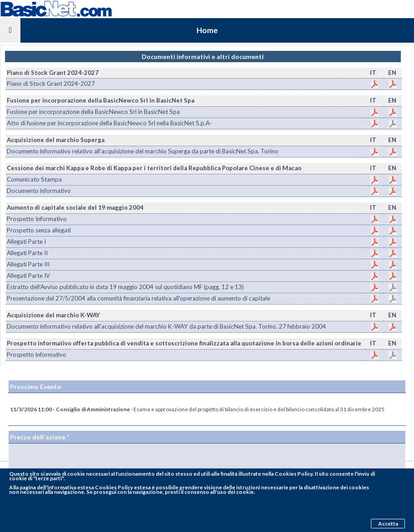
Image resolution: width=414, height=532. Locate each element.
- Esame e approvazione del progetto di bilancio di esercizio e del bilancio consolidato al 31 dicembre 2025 (197, 409)
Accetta (388, 524)
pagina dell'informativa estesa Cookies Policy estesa (85, 487)
